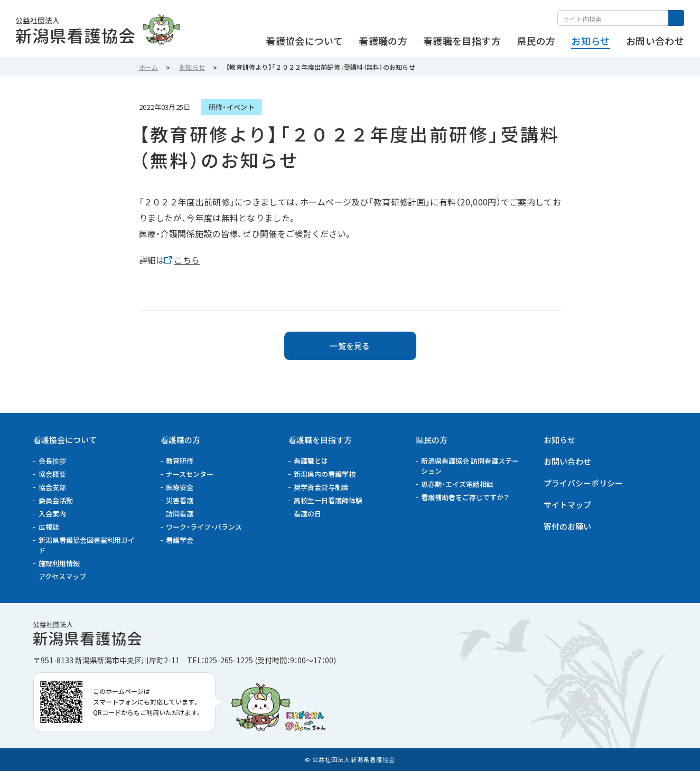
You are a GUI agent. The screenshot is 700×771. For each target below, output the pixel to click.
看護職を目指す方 (320, 440)
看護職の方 (180, 440)
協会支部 (52, 487)
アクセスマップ (62, 576)
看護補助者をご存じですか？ (465, 497)
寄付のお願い (567, 526)
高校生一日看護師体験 (328, 500)
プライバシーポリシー (583, 483)
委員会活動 (56, 500)
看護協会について (65, 440)
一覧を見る (350, 346)
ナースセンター (190, 474)
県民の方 (432, 440)
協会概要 (52, 474)
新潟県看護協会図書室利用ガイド (87, 545)
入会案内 (52, 514)
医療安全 (180, 487)
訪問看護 (180, 514)
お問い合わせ (567, 461)
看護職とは (311, 461)
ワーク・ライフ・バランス (204, 527)
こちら (187, 260)
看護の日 (307, 514)
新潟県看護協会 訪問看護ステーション (470, 466)
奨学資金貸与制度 (321, 487)
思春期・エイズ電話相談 (457, 484)
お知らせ (559, 440)
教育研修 (180, 461)
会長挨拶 (52, 461)
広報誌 (49, 527)
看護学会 (180, 540)
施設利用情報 (59, 563)
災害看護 (180, 500)
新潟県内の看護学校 (325, 474)
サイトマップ (567, 505)
